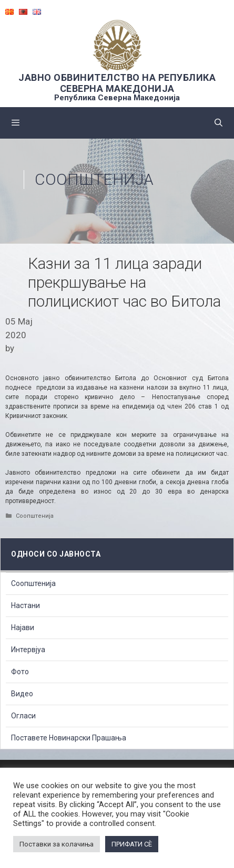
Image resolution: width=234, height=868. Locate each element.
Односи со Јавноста (56, 554)
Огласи (23, 716)
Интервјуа (28, 650)
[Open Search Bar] (218, 123)
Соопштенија (94, 179)
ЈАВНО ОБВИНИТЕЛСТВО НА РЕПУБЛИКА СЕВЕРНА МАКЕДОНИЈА (117, 83)
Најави (23, 628)
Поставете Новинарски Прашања (69, 738)
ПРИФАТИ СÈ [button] (132, 844)
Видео (22, 694)
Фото (20, 672)
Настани (26, 605)
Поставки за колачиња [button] (57, 844)
